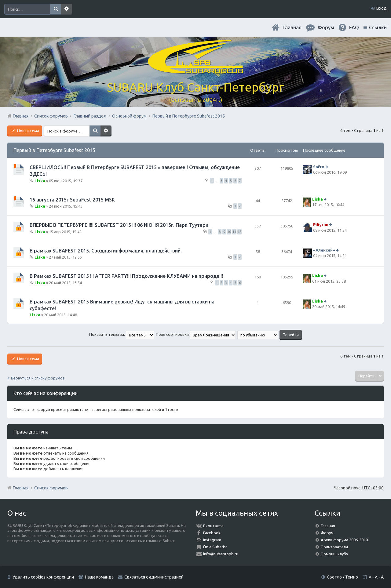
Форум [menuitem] (326, 27)
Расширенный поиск (67, 9)
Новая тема (28, 131)
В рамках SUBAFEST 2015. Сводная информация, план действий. (106, 251)
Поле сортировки (196, 334)
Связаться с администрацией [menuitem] (154, 577)
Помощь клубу (334, 554)
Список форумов (51, 488)
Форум (327, 533)
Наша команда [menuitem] (99, 577)
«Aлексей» (324, 250)
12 (239, 232)
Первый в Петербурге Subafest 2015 (54, 150)
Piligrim (321, 225)
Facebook (212, 533)
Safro (319, 167)
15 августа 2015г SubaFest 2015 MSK (72, 200)
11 (234, 232)
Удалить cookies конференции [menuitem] (43, 577)
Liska (40, 180)
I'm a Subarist (215, 547)
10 (229, 232)
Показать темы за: (122, 334)
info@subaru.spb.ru (221, 554)
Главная (292, 27)
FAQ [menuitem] (354, 27)
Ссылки (378, 27)
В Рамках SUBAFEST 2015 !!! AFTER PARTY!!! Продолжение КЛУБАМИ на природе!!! (126, 276)
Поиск (56, 9)
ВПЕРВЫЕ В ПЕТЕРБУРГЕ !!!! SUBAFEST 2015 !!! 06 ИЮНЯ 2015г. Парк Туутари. (120, 225)
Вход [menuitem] (382, 8)
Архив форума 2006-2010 (344, 540)
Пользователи (334, 547)
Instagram (212, 540)
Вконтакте (213, 526)
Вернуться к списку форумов (38, 378)
